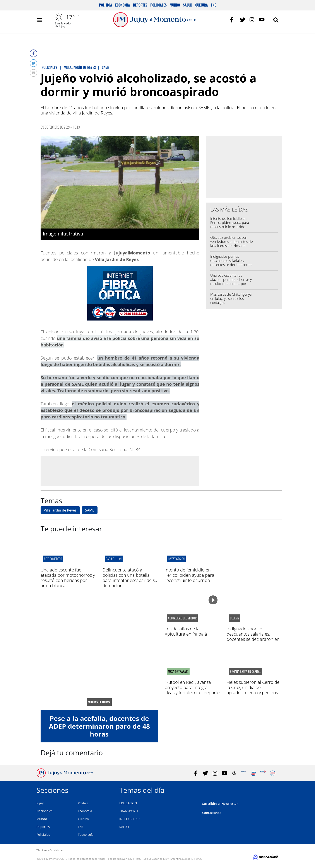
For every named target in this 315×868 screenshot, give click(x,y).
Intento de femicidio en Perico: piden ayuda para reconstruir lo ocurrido (230, 223)
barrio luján (114, 559)
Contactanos (212, 813)
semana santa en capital (245, 672)
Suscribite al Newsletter (220, 804)
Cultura (202, 5)
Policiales (158, 5)
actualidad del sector (182, 618)
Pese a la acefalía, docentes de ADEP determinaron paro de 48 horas (99, 726)
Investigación (176, 559)
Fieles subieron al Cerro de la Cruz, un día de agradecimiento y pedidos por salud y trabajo (253, 690)
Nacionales (45, 811)
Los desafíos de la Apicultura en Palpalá (186, 631)
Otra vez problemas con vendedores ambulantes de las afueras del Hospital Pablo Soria (232, 244)
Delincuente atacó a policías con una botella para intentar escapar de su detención (130, 578)
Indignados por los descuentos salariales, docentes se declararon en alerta (231, 263)
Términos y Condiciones (50, 850)
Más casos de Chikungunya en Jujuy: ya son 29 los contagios (231, 298)
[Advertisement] (120, 471)
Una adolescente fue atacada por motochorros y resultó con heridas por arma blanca (231, 282)
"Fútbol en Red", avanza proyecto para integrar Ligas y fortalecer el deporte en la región (192, 690)
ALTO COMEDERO (53, 559)
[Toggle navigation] (40, 22)
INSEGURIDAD (129, 819)
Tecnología (86, 835)
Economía (123, 5)
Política (106, 5)
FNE (213, 5)
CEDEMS (235, 618)
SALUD (124, 827)
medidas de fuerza (99, 702)
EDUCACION (128, 803)
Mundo (175, 5)
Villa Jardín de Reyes (60, 510)
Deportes (140, 5)
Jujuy (40, 803)
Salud (188, 5)
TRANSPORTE (129, 811)
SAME (90, 510)
